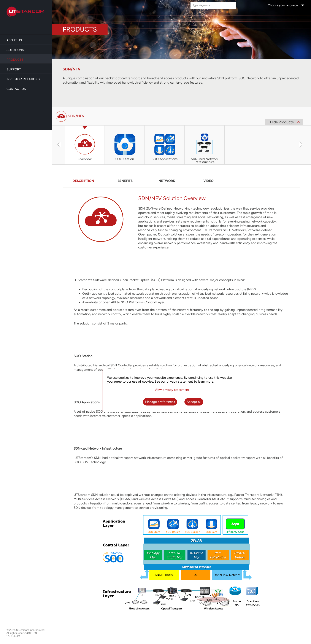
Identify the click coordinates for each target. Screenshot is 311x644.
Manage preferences (160, 402)
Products (15, 60)
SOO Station (125, 159)
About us (14, 40)
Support (14, 69)
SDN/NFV (76, 116)
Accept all (194, 402)
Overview (85, 159)
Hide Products (282, 122)
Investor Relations (23, 79)
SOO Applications (165, 159)
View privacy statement (172, 390)
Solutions (15, 50)
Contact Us (16, 89)
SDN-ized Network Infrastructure (205, 161)
